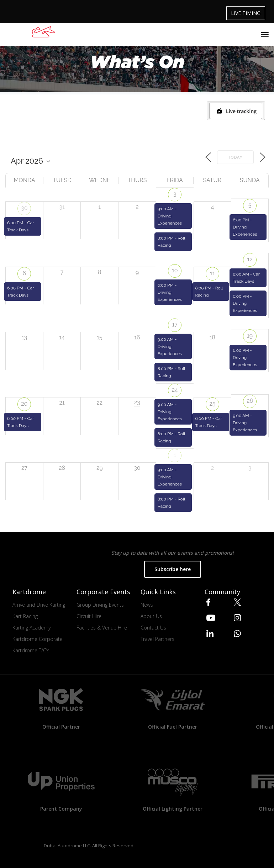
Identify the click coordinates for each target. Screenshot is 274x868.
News (147, 605)
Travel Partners (157, 639)
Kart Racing (25, 616)
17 (175, 325)
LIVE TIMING (246, 13)
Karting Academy (31, 628)
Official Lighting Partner (173, 809)
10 (175, 270)
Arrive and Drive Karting (39, 605)
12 (250, 259)
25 (212, 404)
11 (212, 273)
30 (24, 208)
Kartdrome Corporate (38, 639)
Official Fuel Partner (173, 727)
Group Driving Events (100, 605)
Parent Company (61, 809)
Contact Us (153, 628)
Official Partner (61, 727)
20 (24, 404)
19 (250, 336)
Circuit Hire (89, 616)
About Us (151, 616)
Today (235, 157)
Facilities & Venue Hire (102, 628)
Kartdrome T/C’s (31, 650)
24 (175, 390)
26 (250, 401)
